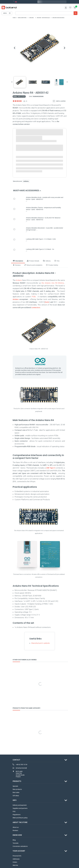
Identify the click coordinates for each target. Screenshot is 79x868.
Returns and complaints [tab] (33, 265)
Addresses (16, 859)
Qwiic (47, 302)
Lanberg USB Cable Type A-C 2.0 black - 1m (40, 249)
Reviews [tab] (17, 265)
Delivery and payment (20, 805)
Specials (15, 786)
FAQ (14, 811)
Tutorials (16, 843)
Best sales (16, 792)
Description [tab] (18, 261)
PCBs (34, 297)
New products (17, 789)
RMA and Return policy (20, 818)
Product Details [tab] (33, 261)
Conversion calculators (20, 846)
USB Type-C (51, 468)
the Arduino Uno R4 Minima (53, 283)
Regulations (17, 815)
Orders (15, 862)
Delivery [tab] (47, 261)
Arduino (19, 280)
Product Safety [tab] (52, 265)
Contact (16, 760)
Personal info (17, 856)
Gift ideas (16, 796)
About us (16, 827)
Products (17, 781)
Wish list (15, 865)
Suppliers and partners (20, 808)
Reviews (15, 830)
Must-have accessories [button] (27, 190)
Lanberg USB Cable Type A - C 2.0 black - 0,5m (41, 239)
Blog (14, 840)
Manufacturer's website (41, 643)
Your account (19, 851)
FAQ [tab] (57, 261)
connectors (36, 307)
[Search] (46, 13)
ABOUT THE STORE (20, 822)
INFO (15, 800)
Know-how (17, 835)
